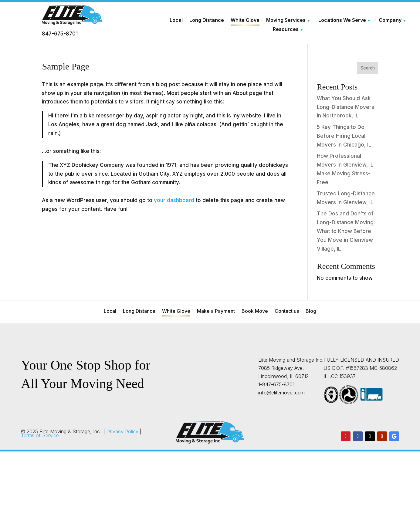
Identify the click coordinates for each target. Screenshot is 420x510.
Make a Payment (216, 311)
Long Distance (207, 20)
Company (390, 20)
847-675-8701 (60, 34)
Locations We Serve (342, 20)
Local (177, 20)
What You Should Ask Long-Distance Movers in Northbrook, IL (345, 107)
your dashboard (174, 200)
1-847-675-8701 (276, 384)
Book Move (255, 311)
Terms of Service (40, 435)
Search (368, 68)
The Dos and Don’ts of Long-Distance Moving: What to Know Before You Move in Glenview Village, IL (346, 231)
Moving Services (286, 20)
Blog (311, 311)
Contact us (287, 311)
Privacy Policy (123, 431)
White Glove (245, 20)
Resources (286, 29)
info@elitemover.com (281, 393)
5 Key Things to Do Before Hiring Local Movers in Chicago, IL (344, 136)
